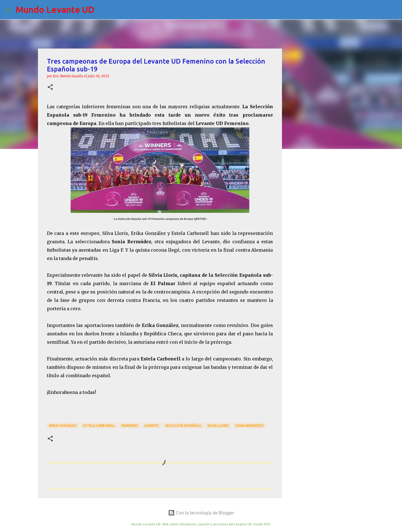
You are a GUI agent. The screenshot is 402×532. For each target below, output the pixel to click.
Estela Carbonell (99, 426)
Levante (152, 426)
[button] (50, 87)
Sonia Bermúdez (249, 426)
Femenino (130, 426)
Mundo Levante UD (55, 9)
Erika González (63, 426)
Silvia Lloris (218, 426)
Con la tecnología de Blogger (201, 513)
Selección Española (183, 426)
